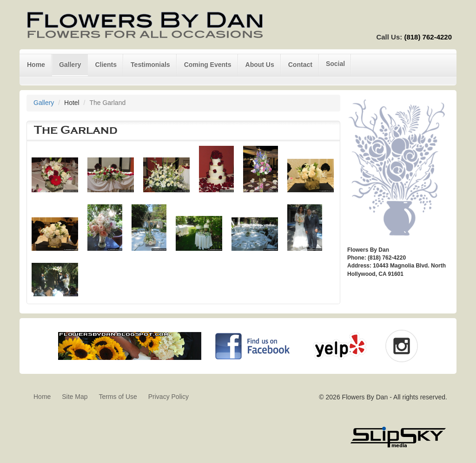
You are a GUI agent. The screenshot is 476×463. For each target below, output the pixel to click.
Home (36, 65)
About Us (260, 65)
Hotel (72, 103)
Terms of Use (118, 397)
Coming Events (208, 65)
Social (335, 64)
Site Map (75, 397)
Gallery (70, 65)
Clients (106, 65)
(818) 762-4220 (428, 37)
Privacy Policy (169, 397)
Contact (300, 65)
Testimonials (150, 65)
